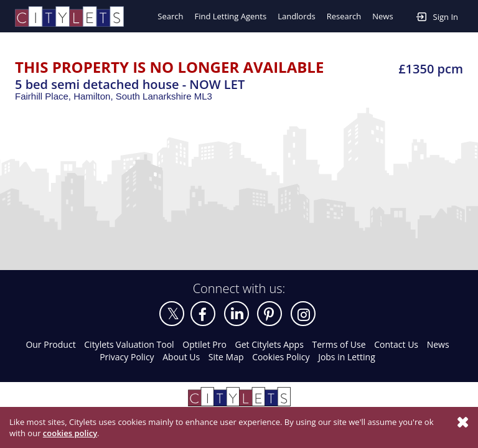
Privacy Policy (127, 357)
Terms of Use (339, 344)
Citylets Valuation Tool (129, 344)
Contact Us (396, 344)
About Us (181, 357)
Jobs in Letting (347, 357)
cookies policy (70, 433)
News (382, 16)
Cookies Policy (281, 357)
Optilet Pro (204, 344)
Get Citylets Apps (269, 344)
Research (344, 16)
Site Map (226, 357)
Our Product (50, 344)
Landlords (297, 16)
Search (170, 16)
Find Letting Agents (230, 16)
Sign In (437, 16)
